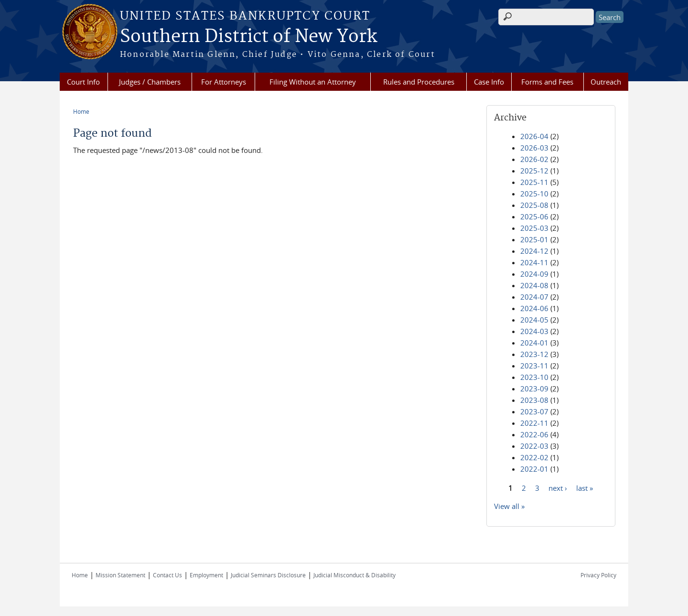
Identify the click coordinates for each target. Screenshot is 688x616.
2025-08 (534, 205)
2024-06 (534, 308)
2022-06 (534, 434)
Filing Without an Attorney (313, 82)
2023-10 (534, 377)
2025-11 (534, 182)
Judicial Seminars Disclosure (268, 575)
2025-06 (534, 216)
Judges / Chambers (150, 82)
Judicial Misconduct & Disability (355, 575)
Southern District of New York (248, 37)
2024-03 (534, 331)
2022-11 (534, 423)
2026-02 (534, 159)
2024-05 (534, 320)
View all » (509, 506)
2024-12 (534, 251)
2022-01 (534, 469)
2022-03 (534, 446)
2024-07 (534, 297)
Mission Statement (120, 575)
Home (81, 111)
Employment (206, 575)
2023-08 (534, 400)
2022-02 (534, 457)
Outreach (606, 82)
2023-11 (534, 366)
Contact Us (167, 575)
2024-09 (534, 274)
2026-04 (534, 136)
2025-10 (534, 194)
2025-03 (534, 228)
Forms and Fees (547, 82)
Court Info (83, 82)
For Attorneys (224, 82)
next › (558, 487)
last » (585, 487)
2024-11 (534, 262)
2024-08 (534, 285)
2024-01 (534, 343)
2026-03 (534, 148)
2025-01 (534, 239)
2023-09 (534, 389)
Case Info (489, 82)
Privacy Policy (598, 575)
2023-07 (534, 411)
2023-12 (534, 354)
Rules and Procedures (419, 82)
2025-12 (534, 171)
